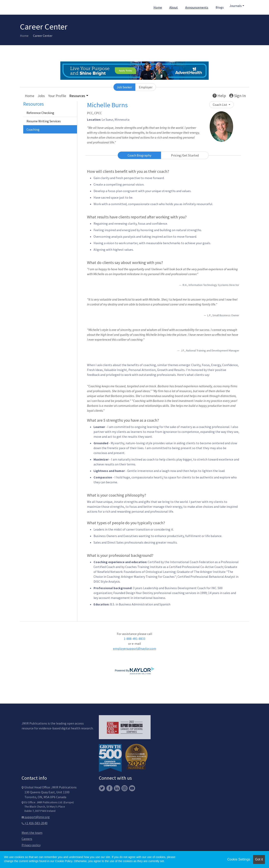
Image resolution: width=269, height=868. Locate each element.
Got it (259, 859)
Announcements (197, 7)
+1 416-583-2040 (35, 823)
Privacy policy (31, 845)
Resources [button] (77, 96)
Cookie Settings (239, 859)
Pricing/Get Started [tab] (185, 155)
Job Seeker (124, 87)
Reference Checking (40, 113)
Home (158, 7)
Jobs (41, 96)
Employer (146, 87)
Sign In (238, 96)
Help (219, 96)
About (174, 7)
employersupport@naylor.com (135, 648)
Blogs (220, 7)
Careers (27, 839)
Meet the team (32, 833)
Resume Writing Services (44, 121)
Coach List (220, 105)
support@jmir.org (36, 817)
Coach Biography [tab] (139, 155)
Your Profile (57, 96)
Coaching (33, 129)
